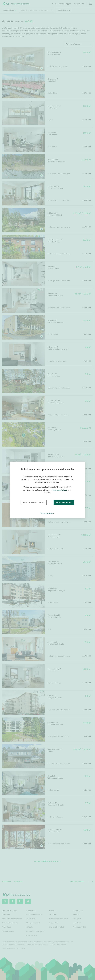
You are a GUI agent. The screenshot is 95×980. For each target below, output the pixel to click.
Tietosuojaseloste (47, 514)
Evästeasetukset (60, 490)
